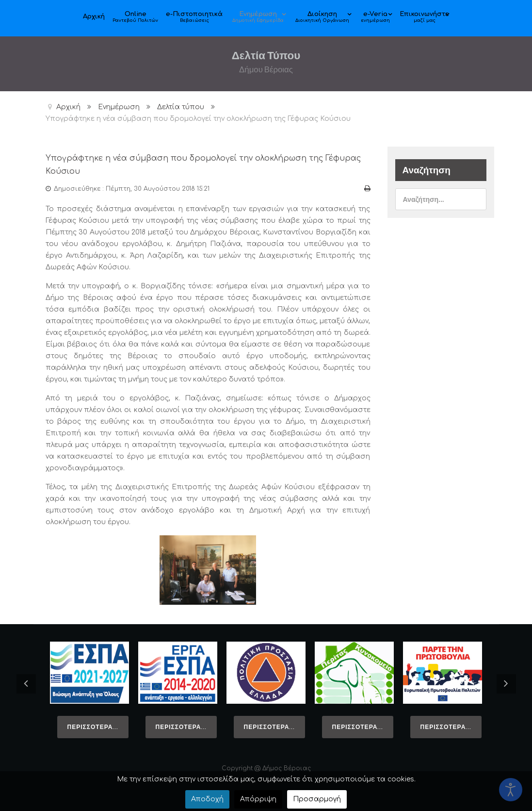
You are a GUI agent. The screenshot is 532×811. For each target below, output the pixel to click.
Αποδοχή (207, 799)
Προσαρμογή (317, 799)
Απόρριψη (258, 799)
